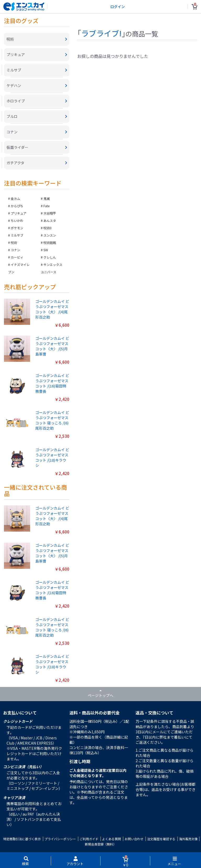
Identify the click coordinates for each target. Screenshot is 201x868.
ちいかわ (17, 220)
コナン (15, 250)
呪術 (14, 242)
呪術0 (48, 228)
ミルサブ (17, 235)
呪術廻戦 (50, 242)
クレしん (50, 257)
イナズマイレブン (19, 268)
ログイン (118, 7)
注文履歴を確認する (161, 839)
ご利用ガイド (89, 839)
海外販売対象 (188, 839)
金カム (15, 198)
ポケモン (17, 228)
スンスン (50, 235)
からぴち (17, 206)
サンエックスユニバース (52, 268)
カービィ (17, 257)
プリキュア (19, 213)
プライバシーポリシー (60, 839)
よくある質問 (111, 839)
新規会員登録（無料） (100, 844)
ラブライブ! (101, 33)
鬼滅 (47, 198)
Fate (46, 206)
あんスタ (50, 220)
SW (46, 250)
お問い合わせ (134, 839)
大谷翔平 (50, 213)
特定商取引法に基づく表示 (22, 839)
